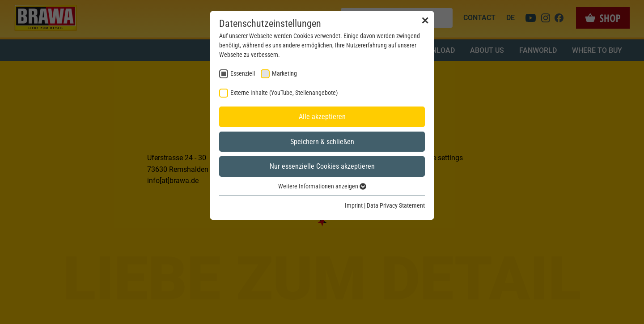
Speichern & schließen (322, 142)
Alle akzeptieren (322, 117)
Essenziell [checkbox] (243, 73)
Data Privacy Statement (396, 205)
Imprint (354, 205)
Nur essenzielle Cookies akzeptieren (322, 166)
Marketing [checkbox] (284, 73)
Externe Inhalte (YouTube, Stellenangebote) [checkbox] (284, 93)
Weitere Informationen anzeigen (322, 186)
